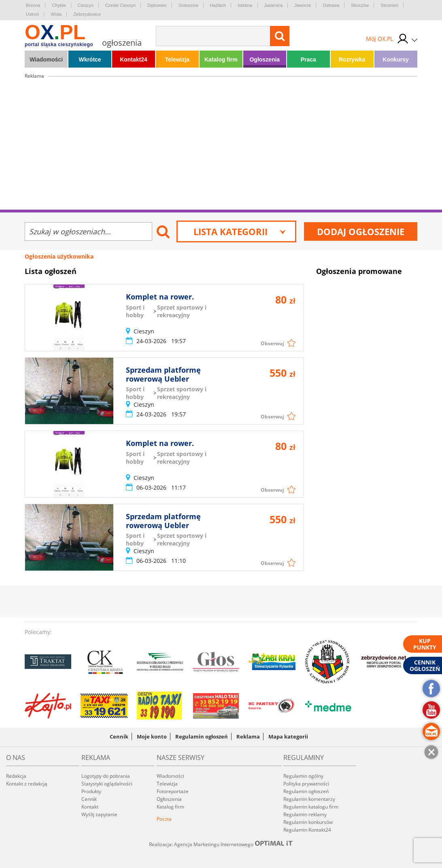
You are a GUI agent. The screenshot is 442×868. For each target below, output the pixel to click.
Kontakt (90, 807)
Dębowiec (157, 5)
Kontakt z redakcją (27, 784)
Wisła (56, 14)
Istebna (245, 5)
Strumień (389, 5)
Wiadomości (46, 59)
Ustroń (32, 14)
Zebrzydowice (87, 14)
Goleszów (188, 5)
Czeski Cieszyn (120, 5)
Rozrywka (352, 59)
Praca (308, 59)
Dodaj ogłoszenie (361, 231)
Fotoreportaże (173, 791)
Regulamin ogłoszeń (202, 736)
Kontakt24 (134, 59)
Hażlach (218, 5)
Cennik (119, 736)
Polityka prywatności (306, 784)
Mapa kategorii (288, 736)
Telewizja (177, 59)
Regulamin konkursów (308, 822)
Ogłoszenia (265, 59)
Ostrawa (331, 5)
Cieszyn (86, 5)
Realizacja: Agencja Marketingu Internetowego (221, 844)
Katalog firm (221, 59)
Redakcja (16, 776)
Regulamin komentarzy (309, 799)
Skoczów (360, 5)
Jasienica (274, 5)
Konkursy (396, 59)
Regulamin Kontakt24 (307, 830)
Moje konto (152, 736)
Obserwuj (272, 343)
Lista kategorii (240, 231)
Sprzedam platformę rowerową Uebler (163, 374)
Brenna (33, 5)
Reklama (248, 736)
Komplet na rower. (160, 297)
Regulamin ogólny (303, 776)
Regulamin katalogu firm (311, 807)
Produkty (91, 791)
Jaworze (303, 5)
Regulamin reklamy (305, 814)
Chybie (59, 5)
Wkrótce (90, 59)
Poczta (164, 819)
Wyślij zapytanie (99, 814)
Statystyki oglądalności (107, 784)
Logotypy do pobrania (106, 776)
